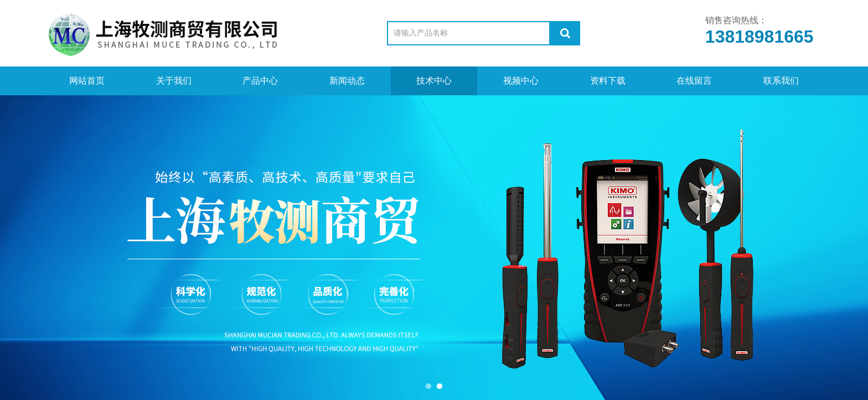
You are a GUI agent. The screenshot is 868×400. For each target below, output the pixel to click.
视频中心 (521, 81)
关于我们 (174, 81)
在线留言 (694, 81)
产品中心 (260, 81)
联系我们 (781, 81)
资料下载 (608, 81)
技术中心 (434, 81)
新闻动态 (347, 81)
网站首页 (87, 81)
